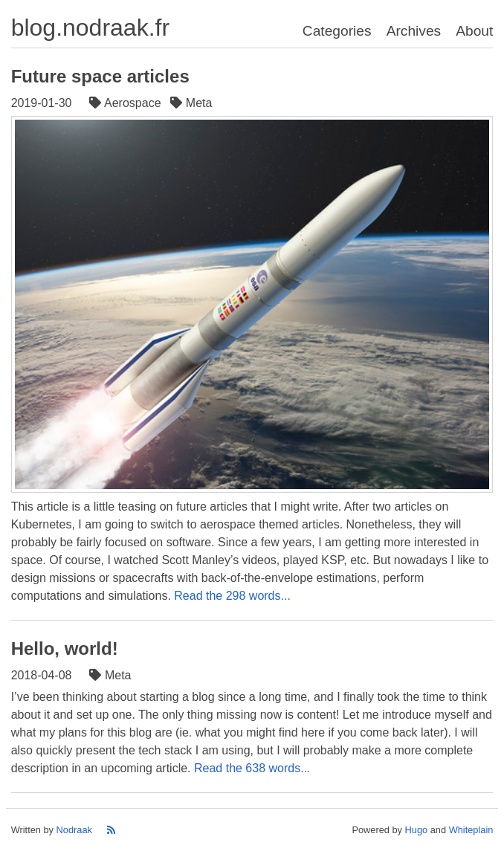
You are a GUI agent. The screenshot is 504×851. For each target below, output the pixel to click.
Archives (414, 31)
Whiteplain (471, 830)
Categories (337, 31)
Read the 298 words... (232, 596)
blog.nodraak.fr (90, 27)
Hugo (417, 830)
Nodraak (74, 830)
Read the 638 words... (252, 768)
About (474, 31)
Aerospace (127, 103)
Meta (193, 103)
